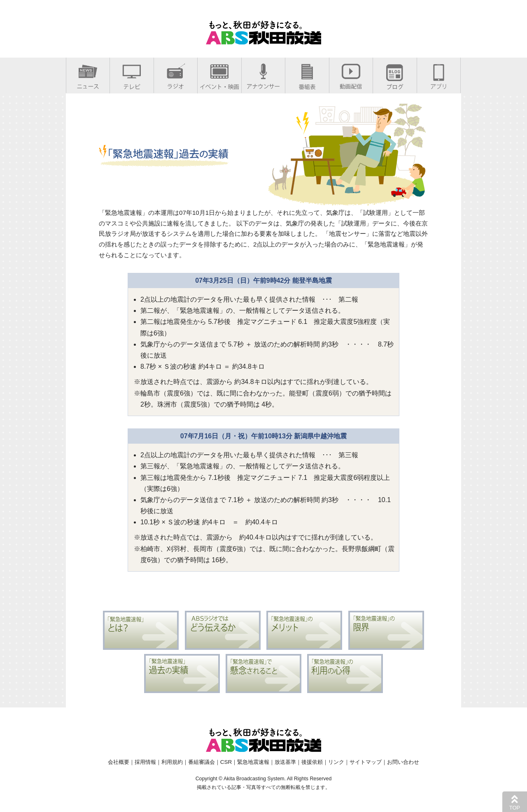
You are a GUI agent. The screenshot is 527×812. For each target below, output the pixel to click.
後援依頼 (312, 762)
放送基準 (285, 762)
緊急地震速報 (253, 762)
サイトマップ (366, 762)
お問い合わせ (403, 762)
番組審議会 (202, 762)
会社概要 (119, 762)
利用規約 (172, 762)
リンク (336, 762)
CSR (226, 762)
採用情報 (145, 762)
